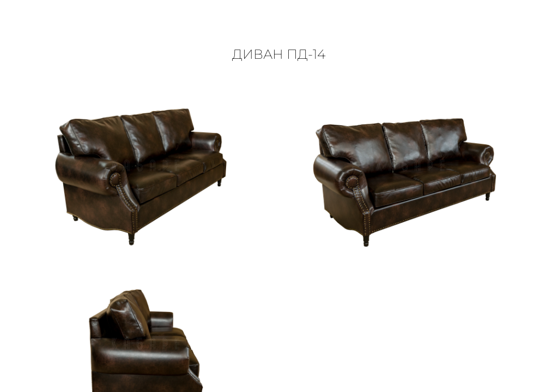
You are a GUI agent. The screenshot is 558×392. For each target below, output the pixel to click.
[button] (538, 29)
